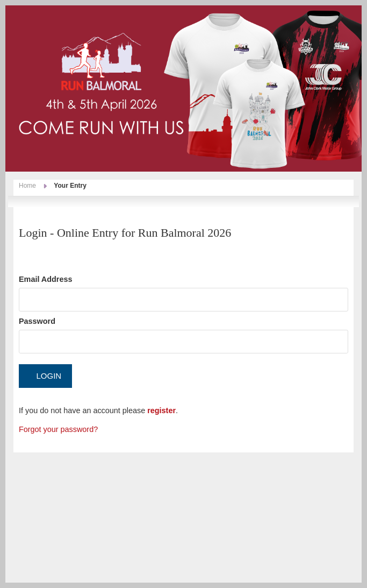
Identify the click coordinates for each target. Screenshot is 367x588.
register (161, 410)
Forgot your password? (58, 429)
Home (27, 186)
